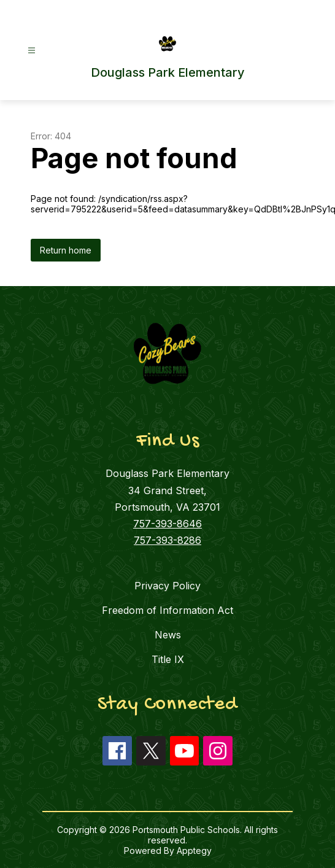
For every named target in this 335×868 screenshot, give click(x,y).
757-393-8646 (167, 524)
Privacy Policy (167, 586)
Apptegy (194, 851)
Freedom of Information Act (167, 610)
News (168, 635)
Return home (66, 250)
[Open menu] (32, 51)
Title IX (168, 659)
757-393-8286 (167, 540)
